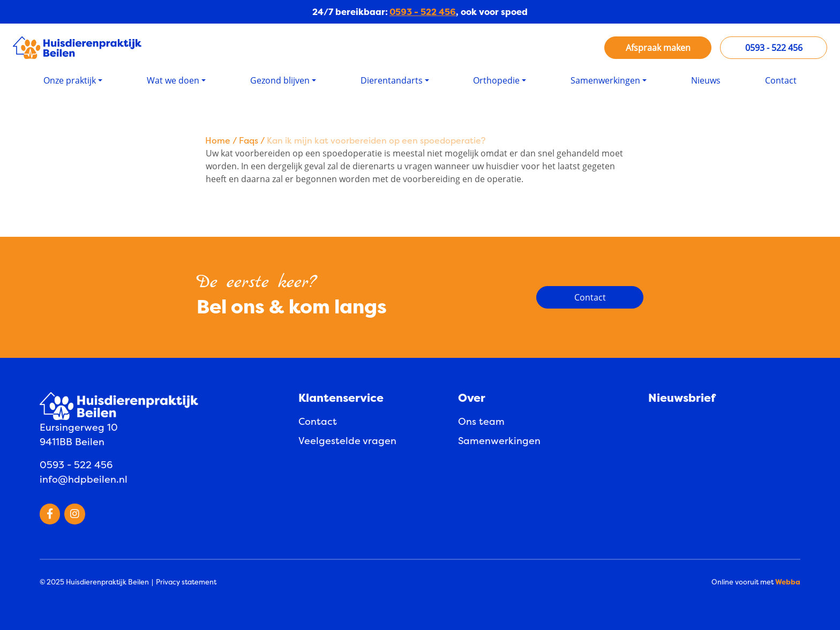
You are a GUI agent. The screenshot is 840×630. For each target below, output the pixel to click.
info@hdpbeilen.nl (84, 479)
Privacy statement (186, 582)
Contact (781, 80)
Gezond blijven (280, 80)
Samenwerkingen (605, 80)
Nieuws (706, 80)
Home (218, 140)
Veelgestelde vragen (347, 441)
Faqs (249, 140)
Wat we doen (173, 80)
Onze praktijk (70, 80)
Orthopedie (496, 80)
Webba (788, 582)
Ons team (481, 421)
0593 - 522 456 (423, 12)
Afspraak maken (658, 48)
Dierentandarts (392, 80)
